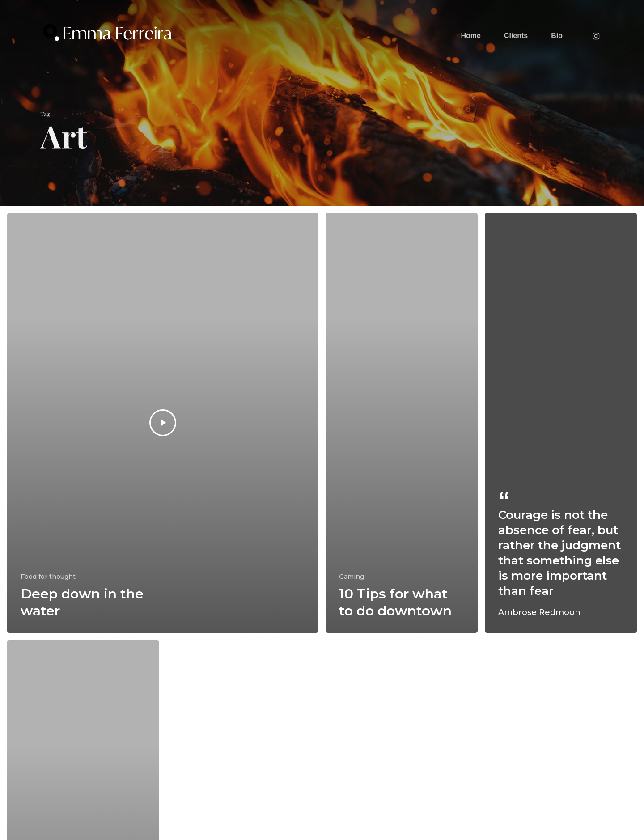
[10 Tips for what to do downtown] (402, 423)
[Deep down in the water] (163, 423)
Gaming (352, 577)
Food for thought (48, 577)
